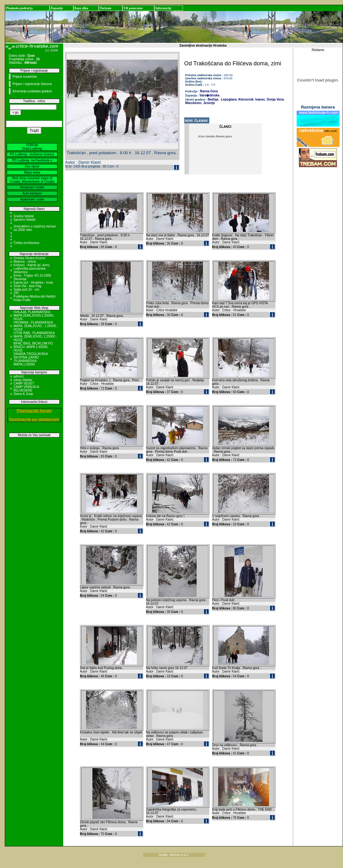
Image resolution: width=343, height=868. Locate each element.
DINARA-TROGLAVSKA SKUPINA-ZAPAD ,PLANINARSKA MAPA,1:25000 (31, 359)
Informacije (163, 8)
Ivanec (260, 99)
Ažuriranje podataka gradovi (32, 91)
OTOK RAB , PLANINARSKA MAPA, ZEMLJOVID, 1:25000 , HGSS (35, 336)
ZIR (16, 293)
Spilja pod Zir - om (27, 289)
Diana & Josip (24, 394)
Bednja (213, 99)
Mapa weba (32, 172)
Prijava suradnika (25, 77)
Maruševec (193, 103)
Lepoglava (228, 99)
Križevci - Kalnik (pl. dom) (32, 265)
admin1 (19, 376)
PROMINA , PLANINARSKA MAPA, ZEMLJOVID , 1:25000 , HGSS (36, 326)
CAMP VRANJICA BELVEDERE (26, 389)
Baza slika (81, 8)
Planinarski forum (34, 411)
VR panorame (133, 8)
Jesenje (208, 103)
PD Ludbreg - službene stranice (32, 154)
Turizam (105, 8)
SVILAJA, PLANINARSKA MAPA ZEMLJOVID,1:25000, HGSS (34, 316)
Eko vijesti (32, 166)
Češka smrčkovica (27, 243)
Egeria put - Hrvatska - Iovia (33, 283)
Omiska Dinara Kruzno (30, 258)
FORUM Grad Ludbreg (32, 147)
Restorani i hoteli (32, 187)
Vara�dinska (209, 95)
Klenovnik (246, 99)
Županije (57, 8)
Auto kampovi (32, 193)
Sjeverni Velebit (25, 220)
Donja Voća (275, 99)
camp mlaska (23, 380)
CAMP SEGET (24, 383)
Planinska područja (19, 8)
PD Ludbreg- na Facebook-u (32, 160)
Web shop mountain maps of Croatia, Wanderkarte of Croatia (32, 180)
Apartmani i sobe (32, 199)
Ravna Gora (209, 91)
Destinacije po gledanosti (34, 419)
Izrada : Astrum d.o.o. (174, 855)
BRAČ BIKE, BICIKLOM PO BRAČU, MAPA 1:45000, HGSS (33, 347)
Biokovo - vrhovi (25, 262)
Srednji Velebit (24, 216)
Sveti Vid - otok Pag (28, 286)
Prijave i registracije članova (32, 84)
